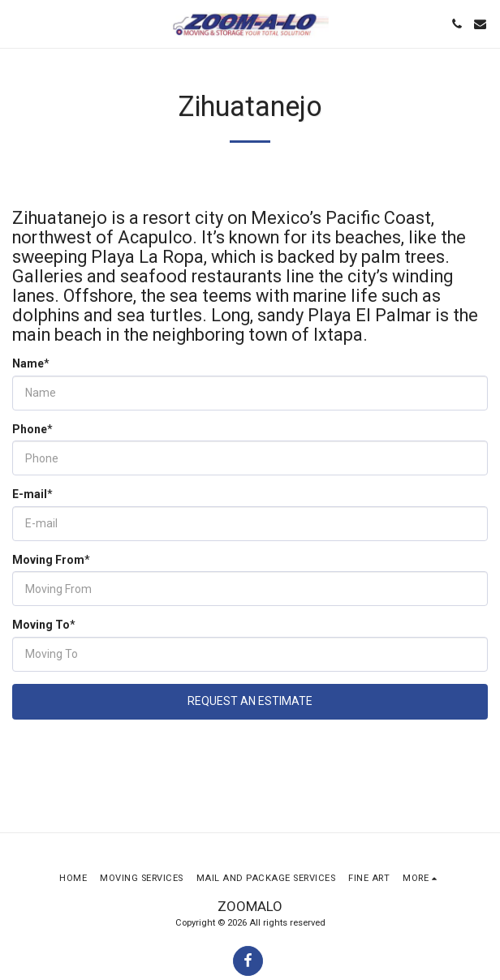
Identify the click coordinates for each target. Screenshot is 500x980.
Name (28, 363)
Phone (30, 429)
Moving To (41, 625)
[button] (18, 24)
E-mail (30, 494)
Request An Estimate (250, 701)
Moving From (48, 560)
